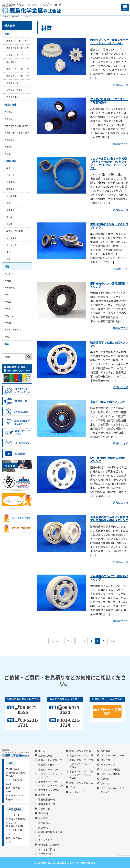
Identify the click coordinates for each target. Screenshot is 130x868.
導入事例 (10, 26)
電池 (8, 252)
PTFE (9, 281)
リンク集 (105, 760)
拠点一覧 (43, 828)
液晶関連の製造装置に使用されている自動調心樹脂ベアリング (109, 519)
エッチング (12, 245)
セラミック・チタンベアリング (50, 776)
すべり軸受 (11, 62)
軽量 (8, 154)
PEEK (9, 302)
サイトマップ (108, 765)
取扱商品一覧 (45, 756)
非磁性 (9, 111)
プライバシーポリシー (113, 756)
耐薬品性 (10, 140)
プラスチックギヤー (16, 90)
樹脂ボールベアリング (17, 41)
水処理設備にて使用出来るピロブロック (109, 226)
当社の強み (44, 823)
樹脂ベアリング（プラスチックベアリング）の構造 (81, 764)
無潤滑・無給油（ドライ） (19, 126)
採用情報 (105, 751)
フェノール (12, 274)
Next (112, 641)
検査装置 (10, 189)
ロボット (10, 175)
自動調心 (10, 182)
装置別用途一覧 (47, 804)
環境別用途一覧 (47, 799)
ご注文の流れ (45, 854)
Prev (70, 641)
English (105, 779)
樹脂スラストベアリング (18, 48)
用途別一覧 (44, 795)
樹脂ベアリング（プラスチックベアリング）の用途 (81, 775)
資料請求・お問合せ (49, 845)
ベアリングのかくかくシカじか (113, 790)
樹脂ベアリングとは (80, 751)
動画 (7, 344)
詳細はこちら (121, 85)
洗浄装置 (10, 210)
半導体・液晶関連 (15, 231)
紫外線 (9, 217)
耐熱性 (9, 119)
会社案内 (43, 818)
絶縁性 (9, 146)
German (105, 784)
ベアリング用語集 (110, 774)
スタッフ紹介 (45, 840)
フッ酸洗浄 (12, 196)
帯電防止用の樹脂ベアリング (108, 402)
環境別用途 (10, 104)
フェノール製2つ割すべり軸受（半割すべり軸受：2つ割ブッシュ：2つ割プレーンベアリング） (109, 163)
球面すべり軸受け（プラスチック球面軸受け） (109, 101)
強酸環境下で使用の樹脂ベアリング (109, 344)
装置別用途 (10, 161)
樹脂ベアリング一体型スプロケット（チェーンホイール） (109, 41)
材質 (7, 266)
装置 (8, 168)
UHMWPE (11, 288)
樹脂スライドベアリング (18, 76)
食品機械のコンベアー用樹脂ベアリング (109, 578)
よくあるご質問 (47, 849)
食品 (8, 203)
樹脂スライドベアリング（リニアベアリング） (51, 784)
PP (8, 295)
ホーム (42, 751)
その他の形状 (13, 97)
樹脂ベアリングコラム (81, 783)
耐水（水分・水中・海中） (19, 133)
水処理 (9, 224)
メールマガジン (78, 792)
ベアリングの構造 (110, 770)
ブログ (73, 787)
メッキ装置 (12, 238)
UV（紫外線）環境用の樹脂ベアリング (108, 459)
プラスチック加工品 (49, 790)
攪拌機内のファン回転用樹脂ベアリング (109, 285)
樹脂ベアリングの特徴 (81, 756)
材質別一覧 (44, 809)
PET (8, 337)
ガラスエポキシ (14, 330)
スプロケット (13, 83)
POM (9, 323)
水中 (8, 259)
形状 (7, 34)
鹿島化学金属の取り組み (50, 834)
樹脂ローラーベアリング (18, 69)
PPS (8, 309)
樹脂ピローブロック (49, 770)
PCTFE (10, 316)
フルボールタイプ (15, 55)
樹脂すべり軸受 (46, 765)
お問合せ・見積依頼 (107, 711)
